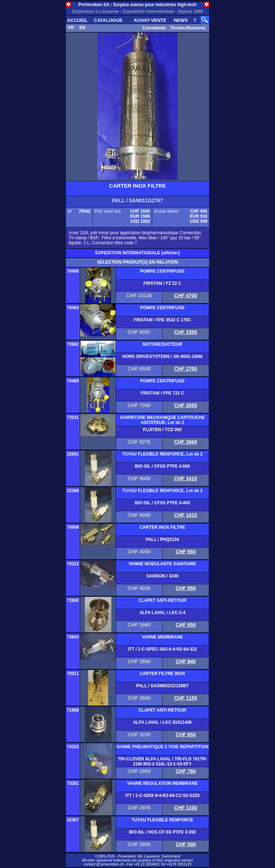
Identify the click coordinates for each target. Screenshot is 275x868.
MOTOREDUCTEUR (162, 344)
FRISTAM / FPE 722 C (162, 393)
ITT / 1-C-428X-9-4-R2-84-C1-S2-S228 (162, 796)
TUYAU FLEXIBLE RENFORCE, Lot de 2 (162, 454)
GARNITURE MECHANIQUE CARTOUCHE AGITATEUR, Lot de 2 (162, 420)
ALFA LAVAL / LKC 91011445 (163, 722)
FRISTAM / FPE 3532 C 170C (163, 320)
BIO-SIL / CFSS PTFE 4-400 (163, 503)
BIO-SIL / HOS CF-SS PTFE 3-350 (162, 832)
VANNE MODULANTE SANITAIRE (162, 564)
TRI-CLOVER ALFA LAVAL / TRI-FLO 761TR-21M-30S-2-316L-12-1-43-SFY (162, 761)
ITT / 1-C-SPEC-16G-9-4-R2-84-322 (162, 649)
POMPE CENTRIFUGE (162, 271)
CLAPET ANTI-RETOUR (162, 600)
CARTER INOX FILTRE (162, 527)
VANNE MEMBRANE (162, 637)
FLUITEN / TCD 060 (162, 430)
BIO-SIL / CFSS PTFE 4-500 (163, 466)
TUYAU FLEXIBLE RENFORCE (162, 820)
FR (71, 28)
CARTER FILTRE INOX (162, 674)
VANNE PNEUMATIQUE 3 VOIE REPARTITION (162, 747)
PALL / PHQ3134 (162, 539)
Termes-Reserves (188, 28)
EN (83, 28)
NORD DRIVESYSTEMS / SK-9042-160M (162, 357)
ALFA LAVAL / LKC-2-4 (162, 613)
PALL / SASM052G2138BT (162, 686)
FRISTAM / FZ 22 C (163, 283)
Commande (154, 28)
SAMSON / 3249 (162, 576)
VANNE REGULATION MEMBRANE (162, 783)
